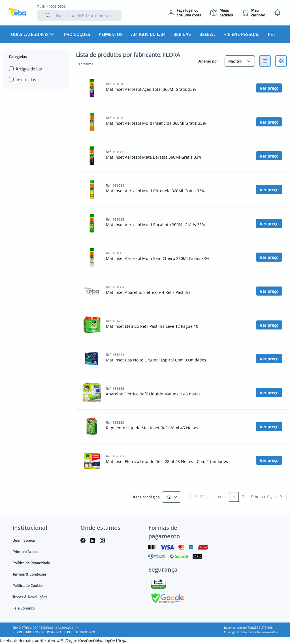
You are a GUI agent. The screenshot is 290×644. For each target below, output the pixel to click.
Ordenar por (208, 61)
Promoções (77, 34)
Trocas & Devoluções (30, 597)
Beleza (207, 34)
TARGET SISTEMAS (260, 628)
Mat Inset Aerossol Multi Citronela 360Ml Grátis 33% (155, 191)
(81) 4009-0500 (52, 7)
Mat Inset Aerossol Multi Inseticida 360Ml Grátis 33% (156, 123)
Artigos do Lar (148, 34)
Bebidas (182, 34)
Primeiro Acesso (26, 551)
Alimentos (111, 34)
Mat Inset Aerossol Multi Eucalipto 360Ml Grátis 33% (155, 225)
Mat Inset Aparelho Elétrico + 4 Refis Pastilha (148, 292)
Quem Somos (24, 540)
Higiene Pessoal (241, 34)
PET (272, 34)
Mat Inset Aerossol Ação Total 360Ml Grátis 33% (151, 89)
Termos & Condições (30, 574)
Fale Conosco (24, 608)
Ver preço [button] (269, 88)
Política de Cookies (28, 585)
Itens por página (146, 497)
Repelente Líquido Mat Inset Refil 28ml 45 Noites (152, 428)
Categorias (18, 56)
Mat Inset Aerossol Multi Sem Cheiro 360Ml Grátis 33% (158, 258)
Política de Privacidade (31, 563)
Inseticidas (26, 79)
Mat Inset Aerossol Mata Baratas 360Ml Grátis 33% (154, 157)
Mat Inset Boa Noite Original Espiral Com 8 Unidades (156, 360)
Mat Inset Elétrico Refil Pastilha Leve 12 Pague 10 (152, 326)
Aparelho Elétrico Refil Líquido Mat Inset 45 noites (153, 394)
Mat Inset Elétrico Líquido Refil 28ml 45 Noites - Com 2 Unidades (167, 461)
